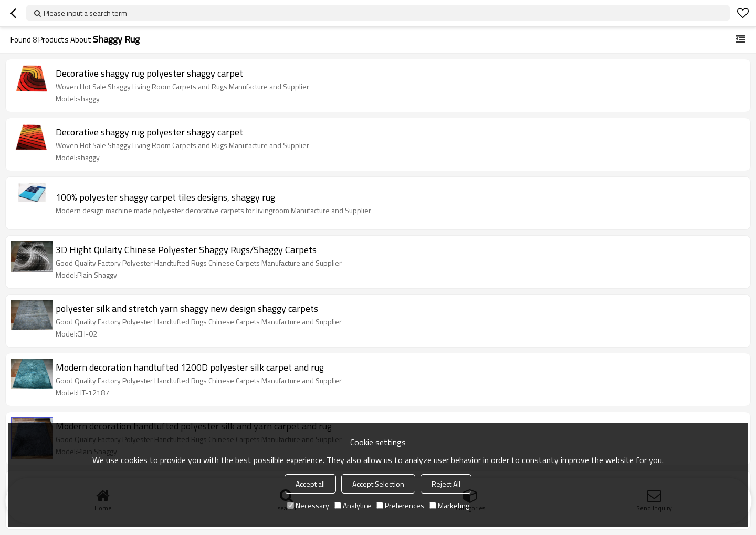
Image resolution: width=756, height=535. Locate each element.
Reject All (446, 484)
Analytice (353, 505)
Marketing (449, 505)
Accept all (310, 484)
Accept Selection (378, 484)
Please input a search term (85, 13)
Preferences (400, 505)
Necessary (308, 505)
